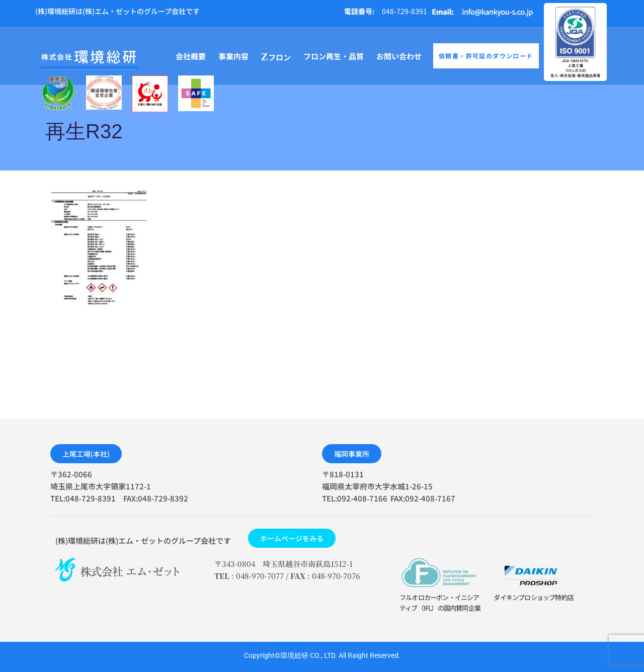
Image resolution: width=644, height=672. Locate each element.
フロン (276, 57)
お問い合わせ (399, 56)
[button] (86, 454)
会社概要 (191, 56)
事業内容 (233, 56)
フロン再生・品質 (334, 56)
